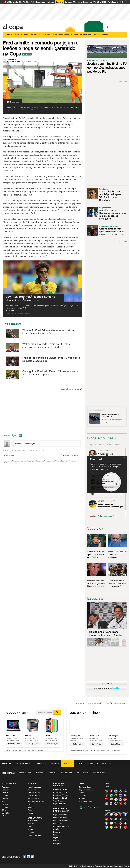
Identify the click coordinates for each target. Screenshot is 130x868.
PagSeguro (113, 2)
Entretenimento (24, 764)
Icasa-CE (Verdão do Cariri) (125, 819)
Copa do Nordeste (34, 835)
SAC (32, 2)
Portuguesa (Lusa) (107, 827)
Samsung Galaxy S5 (13, 750)
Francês (56, 835)
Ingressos (83, 793)
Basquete (6, 790)
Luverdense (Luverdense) (121, 819)
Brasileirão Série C (60, 795)
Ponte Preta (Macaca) (125, 823)
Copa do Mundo (99, 773)
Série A (108, 787)
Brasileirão (52, 773)
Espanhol (57, 832)
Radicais (5, 807)
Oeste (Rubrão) (116, 823)
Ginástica (6, 799)
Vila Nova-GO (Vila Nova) (125, 827)
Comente (28, 54)
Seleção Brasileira (91, 807)
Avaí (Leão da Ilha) (125, 815)
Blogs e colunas (100, 438)
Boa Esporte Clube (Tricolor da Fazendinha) (107, 819)
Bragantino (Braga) (111, 819)
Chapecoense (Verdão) (125, 791)
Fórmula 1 (6, 793)
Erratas (107, 703)
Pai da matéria (86, 35)
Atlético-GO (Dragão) (121, 815)
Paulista (31, 824)
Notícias (51, 2)
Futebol (5, 796)
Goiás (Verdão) (116, 799)
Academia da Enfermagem (79, 751)
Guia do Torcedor (61, 35)
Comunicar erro (74, 389)
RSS (32, 857)
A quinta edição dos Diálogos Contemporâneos (110, 455)
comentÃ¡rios (11, 435)
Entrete (68, 2)
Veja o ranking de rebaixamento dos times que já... (110, 507)
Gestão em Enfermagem (100, 751)
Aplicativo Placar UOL (36, 801)
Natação (5, 804)
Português (57, 844)
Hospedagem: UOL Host (122, 866)
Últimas (9, 35)
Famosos (87, 2)
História (105, 35)
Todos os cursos (118, 713)
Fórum (30, 804)
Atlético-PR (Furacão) (111, 791)
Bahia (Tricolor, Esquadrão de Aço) (116, 791)
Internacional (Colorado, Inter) (125, 799)
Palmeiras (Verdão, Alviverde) (107, 804)
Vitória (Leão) (125, 804)
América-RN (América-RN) (116, 815)
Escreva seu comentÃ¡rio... (47, 444)
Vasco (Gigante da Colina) (121, 827)
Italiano (56, 841)
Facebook (25, 857)
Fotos (30, 810)
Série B (108, 810)
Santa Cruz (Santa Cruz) (116, 827)
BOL (104, 2)
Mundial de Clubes (60, 818)
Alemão (56, 829)
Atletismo (6, 787)
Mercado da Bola (82, 773)
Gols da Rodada (34, 796)
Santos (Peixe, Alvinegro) (111, 804)
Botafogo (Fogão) (121, 791)
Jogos (90, 764)
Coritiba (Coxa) (111, 795)
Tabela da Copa (22, 35)
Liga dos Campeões (61, 820)
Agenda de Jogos (34, 787)
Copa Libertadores (60, 815)
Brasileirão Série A (60, 789)
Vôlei (4, 816)
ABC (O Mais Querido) (107, 815)
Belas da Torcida (34, 799)
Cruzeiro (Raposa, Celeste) (121, 795)
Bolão (97, 35)
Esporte (60, 2)
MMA (4, 801)
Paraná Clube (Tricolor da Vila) (121, 823)
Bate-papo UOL (104, 764)
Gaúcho (31, 833)
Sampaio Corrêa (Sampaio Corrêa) (111, 827)
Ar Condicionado (29, 750)
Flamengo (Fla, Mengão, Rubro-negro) (107, 799)
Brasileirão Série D (60, 798)
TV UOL (97, 2)
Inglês (56, 838)
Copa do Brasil (66, 773)
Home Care (116, 751)
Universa (77, 2)
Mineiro (30, 830)
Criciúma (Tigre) (116, 795)
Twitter (29, 857)
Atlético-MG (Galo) (107, 791)
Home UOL (7, 764)
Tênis (4, 810)
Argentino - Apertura (61, 826)
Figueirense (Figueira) (125, 795)
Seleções (36, 35)
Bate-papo (40, 2)
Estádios (47, 35)
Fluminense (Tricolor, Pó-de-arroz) (111, 799)
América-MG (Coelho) (111, 815)
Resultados (32, 790)
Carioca (31, 827)
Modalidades (9, 783)
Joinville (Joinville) (107, 823)
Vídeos (30, 813)
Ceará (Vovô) (116, 819)
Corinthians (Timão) (107, 795)
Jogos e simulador (86, 790)
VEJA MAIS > (11, 311)
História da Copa (85, 801)
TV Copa (75, 35)
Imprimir (63, 389)
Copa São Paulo (59, 804)
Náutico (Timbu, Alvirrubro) (111, 823)
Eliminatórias (84, 799)
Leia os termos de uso (12, 463)
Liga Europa (58, 823)
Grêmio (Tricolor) (121, 799)
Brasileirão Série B (60, 792)
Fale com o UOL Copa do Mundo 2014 (87, 703)
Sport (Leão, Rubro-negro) (121, 804)
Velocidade (6, 813)
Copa (16, 27)
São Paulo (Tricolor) (116, 804)
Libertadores (40, 773)
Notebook (42, 750)
